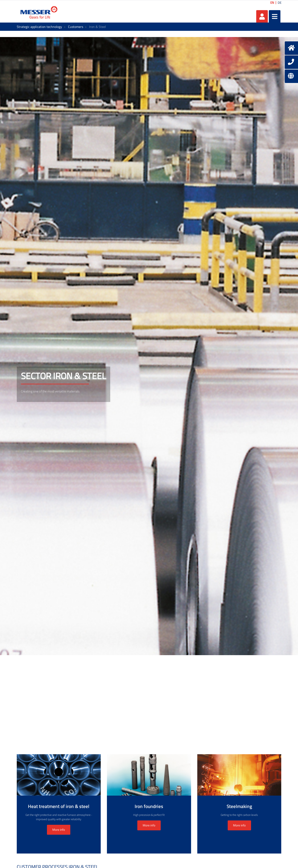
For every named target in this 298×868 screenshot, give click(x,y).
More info (59, 830)
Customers (76, 27)
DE (280, 3)
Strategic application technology (39, 27)
